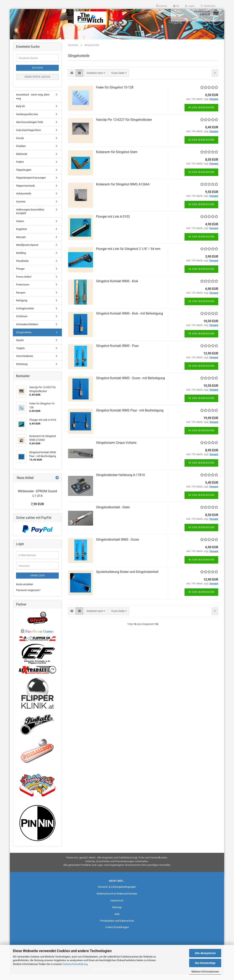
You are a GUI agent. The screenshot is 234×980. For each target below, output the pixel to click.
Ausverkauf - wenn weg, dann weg (33, 102)
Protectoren (23, 290)
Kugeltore (21, 235)
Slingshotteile (24, 338)
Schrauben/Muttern (27, 330)
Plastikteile (22, 267)
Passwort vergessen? (28, 596)
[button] (176, 6)
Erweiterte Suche (37, 83)
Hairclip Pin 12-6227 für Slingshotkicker (124, 125)
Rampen (21, 298)
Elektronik (22, 160)
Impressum (117, 906)
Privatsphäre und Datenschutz (117, 927)
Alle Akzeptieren (205, 953)
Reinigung (22, 306)
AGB (117, 920)
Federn (20, 168)
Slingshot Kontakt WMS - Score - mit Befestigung (130, 384)
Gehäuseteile (24, 199)
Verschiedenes (25, 362)
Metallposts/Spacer (27, 251)
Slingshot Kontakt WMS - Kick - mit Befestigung (129, 319)
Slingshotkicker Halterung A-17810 (120, 481)
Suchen (37, 74)
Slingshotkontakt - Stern (113, 513)
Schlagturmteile (25, 314)
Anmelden (37, 581)
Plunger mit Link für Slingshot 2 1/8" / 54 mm (128, 254)
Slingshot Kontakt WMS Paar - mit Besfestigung (130, 416)
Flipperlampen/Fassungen (31, 183)
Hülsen (20, 227)
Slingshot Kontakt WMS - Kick (117, 287)
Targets (20, 354)
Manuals (21, 243)
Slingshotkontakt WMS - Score (117, 545)
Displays (21, 152)
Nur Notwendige (205, 963)
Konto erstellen (25, 590)
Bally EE (20, 112)
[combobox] (96, 79)
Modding (21, 259)
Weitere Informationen (205, 972)
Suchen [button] (162, 6)
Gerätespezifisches (27, 120)
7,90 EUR (37, 510)
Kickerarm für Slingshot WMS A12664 (123, 190)
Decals (20, 144)
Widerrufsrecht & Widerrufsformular (117, 899)
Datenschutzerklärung (75, 964)
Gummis (21, 207)
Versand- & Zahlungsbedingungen (117, 893)
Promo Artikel (24, 282)
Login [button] (190, 6)
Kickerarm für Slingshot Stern (117, 158)
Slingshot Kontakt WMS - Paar (117, 351)
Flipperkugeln (24, 175)
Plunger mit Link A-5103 (113, 222)
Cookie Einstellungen (117, 933)
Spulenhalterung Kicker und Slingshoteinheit (127, 577)
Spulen (20, 346)
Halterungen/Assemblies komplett (30, 217)
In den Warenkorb (201, 113)
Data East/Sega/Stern (28, 136)
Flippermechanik (25, 191)
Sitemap (117, 913)
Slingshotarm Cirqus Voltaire (116, 448)
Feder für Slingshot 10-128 (115, 93)
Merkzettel (208, 6)
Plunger (20, 275)
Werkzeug (22, 370)
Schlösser (22, 322)
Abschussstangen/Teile (30, 128)
